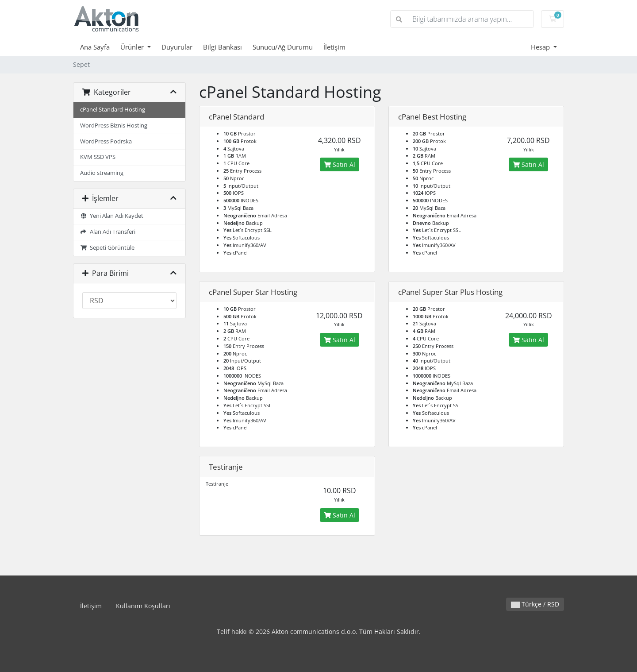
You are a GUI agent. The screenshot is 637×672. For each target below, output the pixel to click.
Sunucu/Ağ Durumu (283, 47)
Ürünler (133, 47)
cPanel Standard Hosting (113, 110)
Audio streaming (102, 173)
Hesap (541, 47)
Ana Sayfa (95, 47)
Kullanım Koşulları (143, 606)
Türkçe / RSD (535, 604)
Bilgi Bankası (223, 47)
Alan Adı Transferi (108, 232)
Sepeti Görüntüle (107, 248)
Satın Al (340, 164)
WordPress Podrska (106, 141)
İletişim (334, 47)
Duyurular (177, 47)
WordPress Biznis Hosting (114, 126)
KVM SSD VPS (98, 157)
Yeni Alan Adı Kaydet (112, 216)
